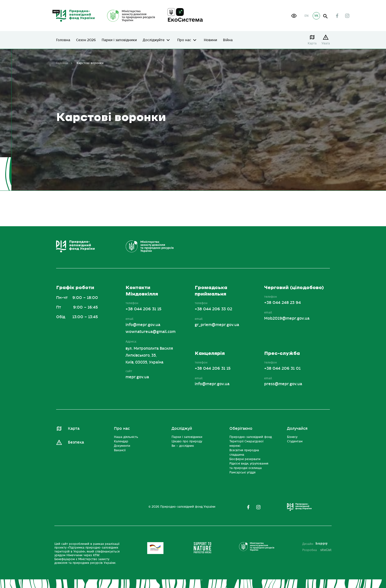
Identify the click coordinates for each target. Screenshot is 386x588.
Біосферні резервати (245, 459)
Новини (210, 40)
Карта (312, 43)
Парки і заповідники (119, 40)
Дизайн (315, 544)
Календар (121, 441)
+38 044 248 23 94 (282, 303)
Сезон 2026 (86, 40)
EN (306, 16)
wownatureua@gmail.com (151, 332)
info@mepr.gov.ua (143, 325)
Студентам (295, 441)
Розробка (317, 550)
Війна (228, 40)
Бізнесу (292, 437)
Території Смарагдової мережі (246, 444)
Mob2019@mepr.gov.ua (287, 318)
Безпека (76, 442)
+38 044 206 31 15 (144, 309)
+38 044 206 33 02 (213, 309)
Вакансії (120, 450)
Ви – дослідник (183, 446)
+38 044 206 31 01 (282, 368)
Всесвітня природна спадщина (244, 452)
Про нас (184, 40)
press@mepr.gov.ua (283, 384)
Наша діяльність (126, 437)
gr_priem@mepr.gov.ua (217, 325)
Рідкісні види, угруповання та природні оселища (249, 466)
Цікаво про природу (187, 441)
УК (316, 16)
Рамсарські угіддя (242, 472)
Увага (326, 43)
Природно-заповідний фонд (251, 437)
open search (326, 16)
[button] (294, 16)
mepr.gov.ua (137, 377)
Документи (122, 446)
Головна (63, 40)
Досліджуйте (154, 40)
